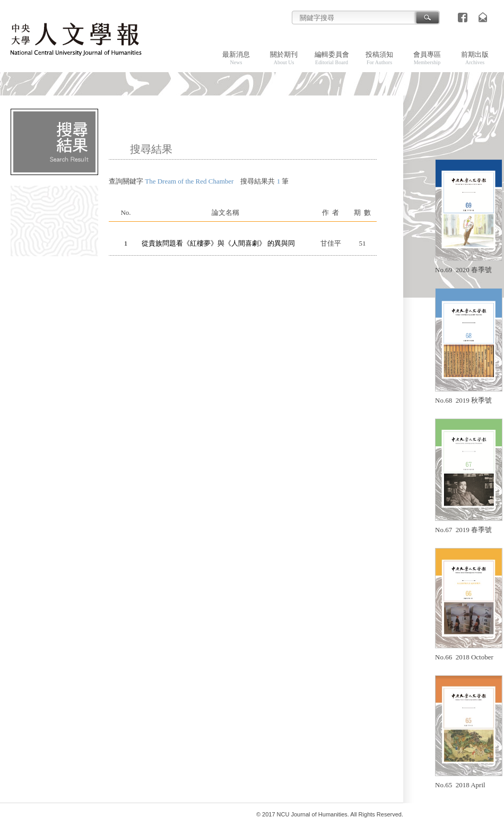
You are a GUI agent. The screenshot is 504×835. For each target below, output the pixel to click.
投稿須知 (379, 58)
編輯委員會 (332, 58)
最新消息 (236, 58)
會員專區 (427, 58)
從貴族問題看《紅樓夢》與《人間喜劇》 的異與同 (218, 243)
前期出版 (475, 58)
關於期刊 (284, 58)
